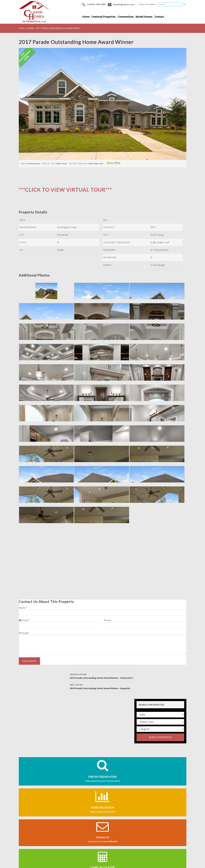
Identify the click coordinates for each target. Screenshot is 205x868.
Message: (24, 633)
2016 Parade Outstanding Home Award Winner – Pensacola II (103, 676)
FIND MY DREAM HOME (102, 777)
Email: (26, 620)
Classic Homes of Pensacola (34, 12)
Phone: (108, 620)
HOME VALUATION (103, 807)
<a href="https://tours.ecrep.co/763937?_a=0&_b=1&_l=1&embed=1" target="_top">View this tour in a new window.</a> (65, 564)
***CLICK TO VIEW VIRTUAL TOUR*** (65, 190)
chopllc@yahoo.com (124, 4)
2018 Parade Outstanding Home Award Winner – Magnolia (103, 686)
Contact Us (102, 837)
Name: (23, 608)
